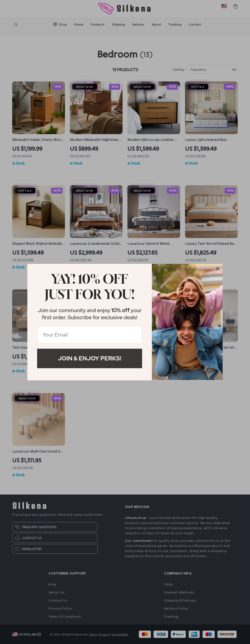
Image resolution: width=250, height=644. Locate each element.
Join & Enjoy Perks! (90, 358)
